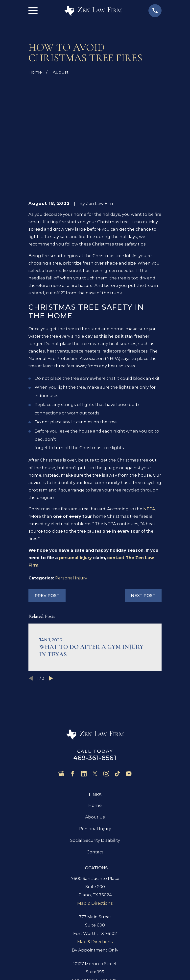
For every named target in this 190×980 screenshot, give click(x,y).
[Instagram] (106, 698)
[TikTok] (117, 698)
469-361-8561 (95, 683)
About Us (95, 742)
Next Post (143, 520)
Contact (95, 777)
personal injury (75, 483)
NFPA (149, 434)
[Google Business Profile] (61, 698)
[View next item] (51, 603)
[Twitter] (95, 698)
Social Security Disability (95, 765)
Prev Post (47, 520)
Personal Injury (71, 503)
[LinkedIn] (84, 698)
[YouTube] (129, 698)
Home (95, 730)
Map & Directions (95, 828)
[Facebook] (73, 698)
